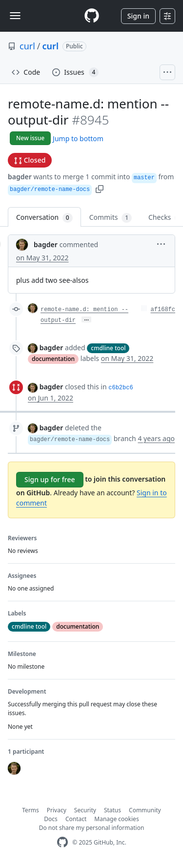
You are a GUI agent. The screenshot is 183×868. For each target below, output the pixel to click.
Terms (30, 810)
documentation (53, 359)
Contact (76, 819)
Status (112, 810)
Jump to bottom (78, 138)
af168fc (163, 310)
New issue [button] (30, 138)
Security (85, 810)
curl (27, 46)
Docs (51, 819)
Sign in (138, 16)
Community (145, 810)
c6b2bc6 (121, 388)
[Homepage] (92, 16)
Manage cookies (116, 819)
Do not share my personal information (92, 828)
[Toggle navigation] (15, 16)
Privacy (57, 810)
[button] (100, 188)
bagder (20, 177)
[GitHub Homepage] (62, 842)
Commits (111, 218)
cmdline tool (108, 348)
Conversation (44, 218)
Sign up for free (50, 479)
